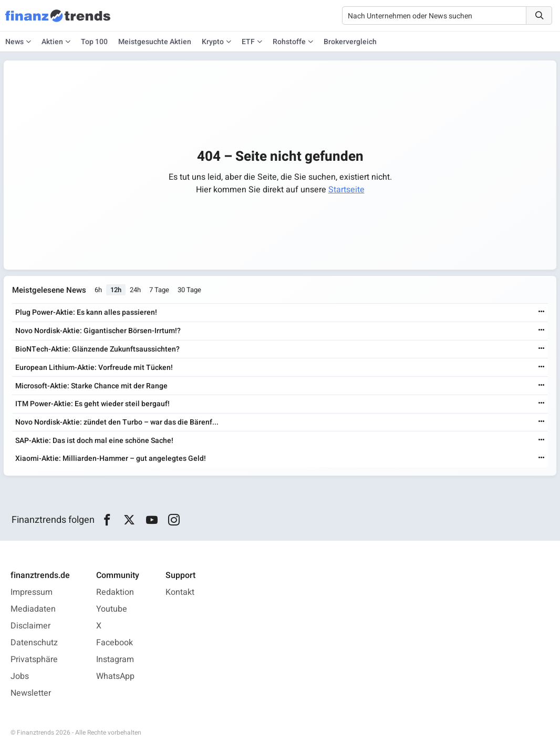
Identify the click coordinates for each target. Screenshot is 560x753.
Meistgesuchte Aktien (155, 42)
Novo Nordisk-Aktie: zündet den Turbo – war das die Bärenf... (117, 422)
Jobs (20, 676)
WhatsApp (115, 676)
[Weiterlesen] (542, 312)
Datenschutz (34, 643)
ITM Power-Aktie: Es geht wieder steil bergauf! (92, 404)
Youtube (112, 609)
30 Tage (189, 290)
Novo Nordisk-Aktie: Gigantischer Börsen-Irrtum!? (98, 331)
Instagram (115, 659)
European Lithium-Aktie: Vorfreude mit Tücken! (94, 368)
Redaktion (115, 592)
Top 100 (94, 42)
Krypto (213, 42)
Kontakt (180, 592)
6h (98, 290)
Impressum (32, 592)
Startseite (346, 190)
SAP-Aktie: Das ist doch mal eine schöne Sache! (94, 441)
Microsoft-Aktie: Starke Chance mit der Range (91, 386)
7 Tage (159, 290)
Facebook (115, 643)
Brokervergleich (350, 42)
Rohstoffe (289, 42)
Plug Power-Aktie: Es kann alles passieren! (86, 312)
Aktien (52, 42)
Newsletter (31, 693)
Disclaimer (30, 626)
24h (135, 290)
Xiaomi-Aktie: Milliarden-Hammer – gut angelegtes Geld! (111, 458)
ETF (248, 42)
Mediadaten (33, 609)
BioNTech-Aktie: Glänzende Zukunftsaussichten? (97, 349)
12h (116, 290)
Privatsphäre (34, 659)
